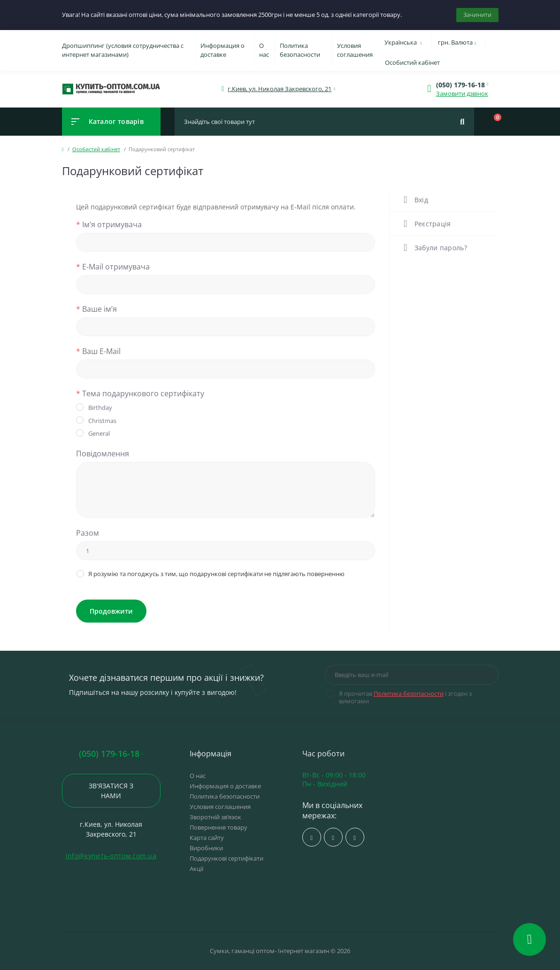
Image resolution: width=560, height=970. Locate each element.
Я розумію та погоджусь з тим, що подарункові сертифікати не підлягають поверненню (216, 574)
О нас (264, 50)
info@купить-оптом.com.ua (111, 856)
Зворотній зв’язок (215, 817)
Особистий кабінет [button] (412, 62)
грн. (457, 42)
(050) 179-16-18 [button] (111, 754)
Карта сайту (207, 838)
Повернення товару (219, 827)
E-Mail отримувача (113, 267)
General (99, 433)
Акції (196, 869)
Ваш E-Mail (98, 351)
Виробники (206, 848)
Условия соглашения (355, 50)
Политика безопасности (300, 50)
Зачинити (477, 15)
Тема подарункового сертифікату (140, 393)
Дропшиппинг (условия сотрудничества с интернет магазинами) (123, 50)
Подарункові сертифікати (226, 858)
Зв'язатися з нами (111, 791)
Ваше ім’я (96, 309)
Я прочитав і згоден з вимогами (405, 697)
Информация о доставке (222, 50)
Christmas (102, 421)
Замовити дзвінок (462, 93)
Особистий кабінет (96, 149)
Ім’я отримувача (109, 224)
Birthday (100, 408)
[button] (280, 89)
